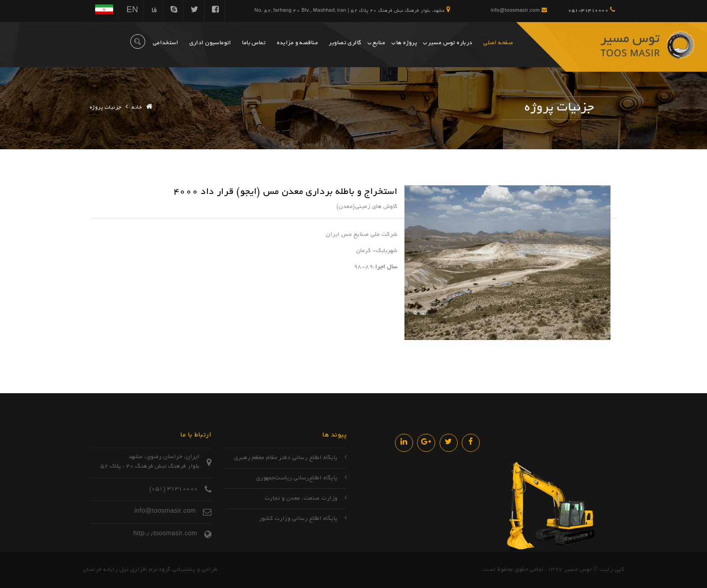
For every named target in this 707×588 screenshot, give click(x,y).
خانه (137, 108)
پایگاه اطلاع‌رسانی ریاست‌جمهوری (297, 478)
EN (132, 11)
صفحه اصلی (498, 43)
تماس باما (254, 43)
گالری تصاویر (345, 43)
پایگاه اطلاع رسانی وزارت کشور (298, 519)
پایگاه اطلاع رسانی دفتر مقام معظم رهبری (286, 458)
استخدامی (165, 43)
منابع (379, 43)
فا (154, 11)
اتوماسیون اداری (210, 43)
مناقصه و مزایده (297, 43)
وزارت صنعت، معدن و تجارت (301, 499)
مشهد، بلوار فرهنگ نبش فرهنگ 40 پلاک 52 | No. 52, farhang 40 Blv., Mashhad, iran (352, 10)
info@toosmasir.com (519, 10)
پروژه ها (407, 43)
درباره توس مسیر (450, 43)
